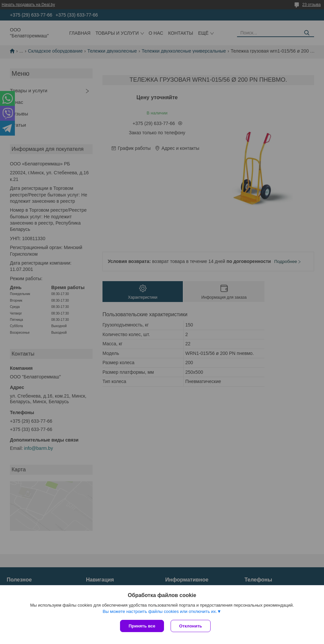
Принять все (142, 626)
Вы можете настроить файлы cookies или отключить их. (160, 611)
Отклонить (191, 626)
